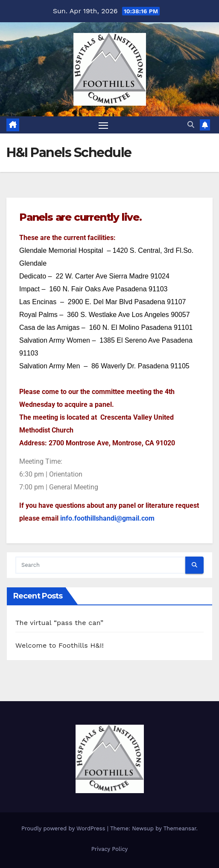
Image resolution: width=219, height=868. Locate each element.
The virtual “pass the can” (59, 623)
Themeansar (180, 828)
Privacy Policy (109, 849)
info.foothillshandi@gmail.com (107, 518)
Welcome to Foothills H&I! (60, 645)
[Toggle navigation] (103, 125)
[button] (191, 125)
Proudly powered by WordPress (64, 828)
